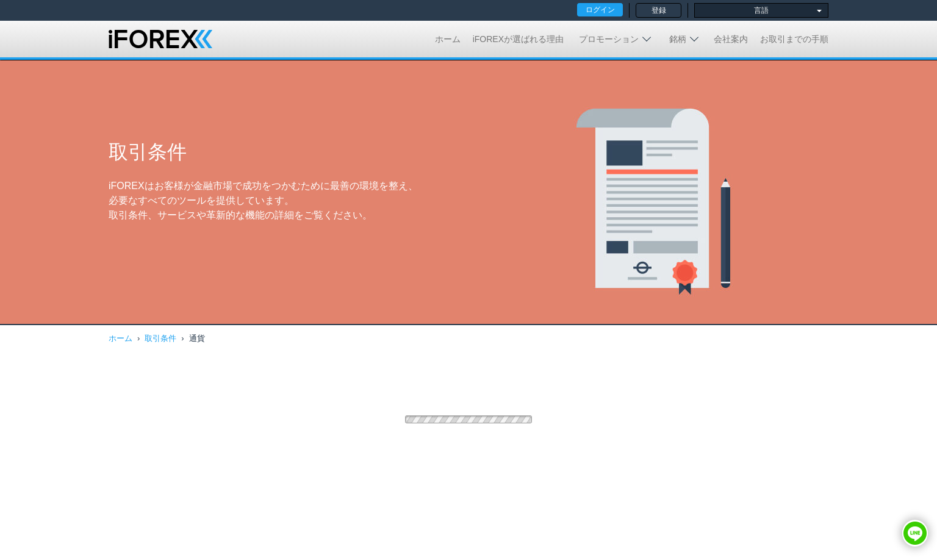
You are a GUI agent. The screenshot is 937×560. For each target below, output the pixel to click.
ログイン (600, 10)
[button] (915, 533)
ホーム (448, 39)
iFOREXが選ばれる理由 (518, 39)
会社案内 (731, 39)
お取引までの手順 (794, 39)
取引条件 (160, 338)
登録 (659, 10)
